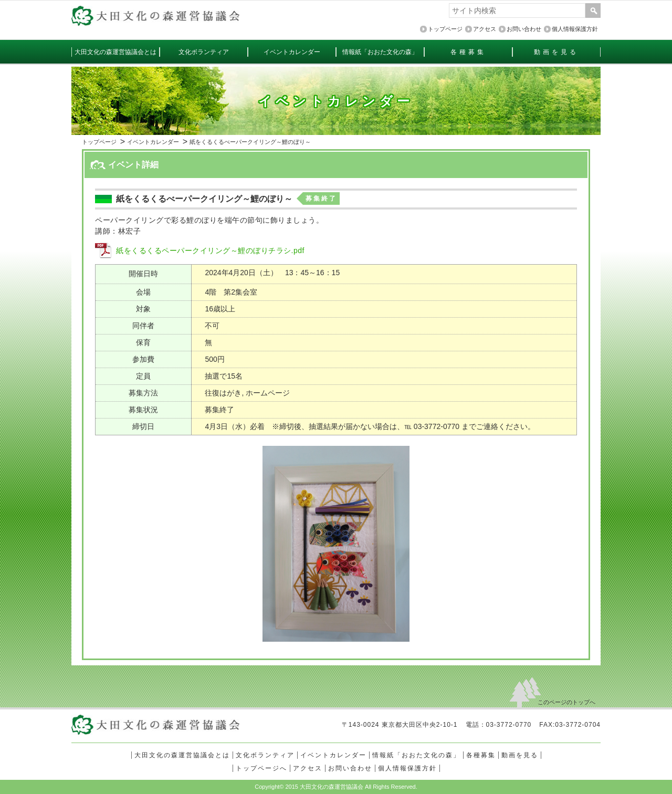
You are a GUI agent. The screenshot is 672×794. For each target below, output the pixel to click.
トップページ (99, 142)
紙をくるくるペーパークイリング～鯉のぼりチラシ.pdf (210, 250)
